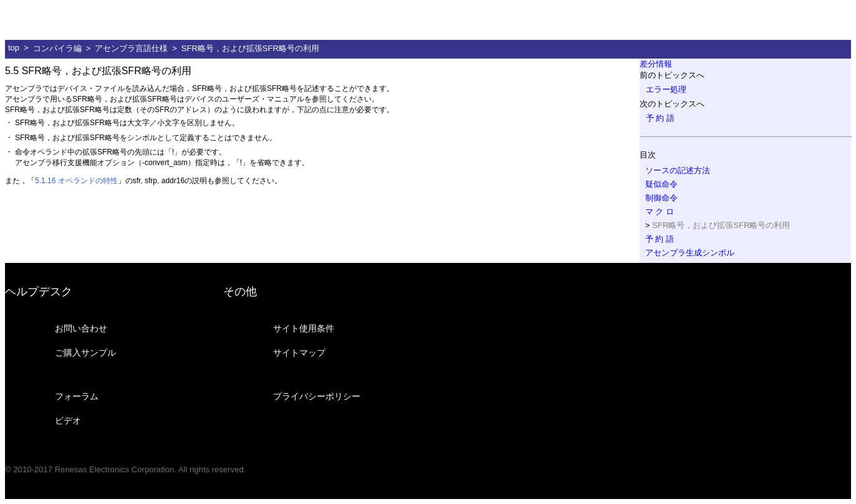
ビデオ (68, 421)
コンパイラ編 (57, 48)
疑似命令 (661, 184)
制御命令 (661, 198)
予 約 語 (660, 118)
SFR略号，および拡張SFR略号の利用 (250, 48)
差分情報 (656, 64)
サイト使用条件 (304, 328)
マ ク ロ (660, 212)
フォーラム (77, 396)
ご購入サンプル (85, 353)
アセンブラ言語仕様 (131, 48)
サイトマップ (299, 353)
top (14, 48)
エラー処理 (666, 89)
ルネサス (65, 20)
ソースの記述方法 (678, 170)
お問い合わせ (81, 328)
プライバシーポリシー (317, 396)
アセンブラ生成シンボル (690, 253)
